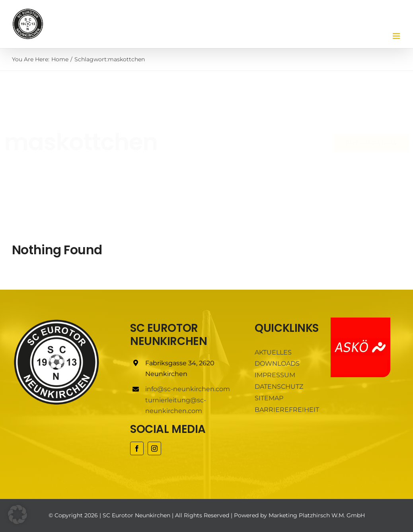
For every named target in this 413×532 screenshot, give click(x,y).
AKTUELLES (273, 352)
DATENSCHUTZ (279, 387)
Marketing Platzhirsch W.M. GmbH (317, 515)
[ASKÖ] (360, 321)
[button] (18, 514)
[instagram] (154, 448)
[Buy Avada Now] (365, 143)
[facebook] (137, 448)
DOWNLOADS (277, 363)
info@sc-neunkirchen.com (188, 389)
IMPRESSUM (275, 375)
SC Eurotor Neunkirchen (136, 515)
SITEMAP (269, 398)
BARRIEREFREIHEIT (287, 410)
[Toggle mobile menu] (397, 36)
